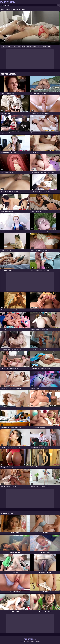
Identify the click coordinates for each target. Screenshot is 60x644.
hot (49, 47)
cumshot (44, 47)
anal (3, 47)
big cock (14, 47)
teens (35, 47)
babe (19, 47)
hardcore (29, 47)
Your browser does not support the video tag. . (30, 28)
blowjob (8, 47)
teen (24, 47)
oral (39, 47)
